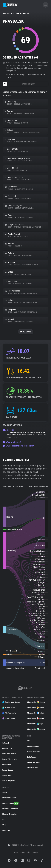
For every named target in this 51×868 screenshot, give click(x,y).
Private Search (9, 708)
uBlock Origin (7, 775)
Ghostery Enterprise (9, 814)
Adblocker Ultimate (9, 754)
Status (5, 792)
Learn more (12, 437)
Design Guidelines (34, 762)
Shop (4, 819)
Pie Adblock (7, 765)
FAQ (29, 741)
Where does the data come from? (18, 446)
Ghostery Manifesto (9, 798)
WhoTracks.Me (9, 713)
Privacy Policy (25, 852)
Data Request (32, 757)
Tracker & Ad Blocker (11, 702)
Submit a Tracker (33, 752)
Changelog (6, 830)
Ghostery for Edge (35, 724)
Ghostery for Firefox (36, 708)
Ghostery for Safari (35, 713)
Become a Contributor (10, 809)
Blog (4, 825)
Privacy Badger (8, 770)
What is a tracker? (12, 442)
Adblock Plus (7, 748)
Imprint (35, 852)
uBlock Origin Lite (9, 781)
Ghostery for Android (36, 729)
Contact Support (33, 746)
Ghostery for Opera (35, 718)
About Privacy (32, 768)
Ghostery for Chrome (36, 702)
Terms (16, 852)
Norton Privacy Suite (10, 759)
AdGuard (5, 743)
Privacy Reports (10, 803)
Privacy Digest (9, 718)
